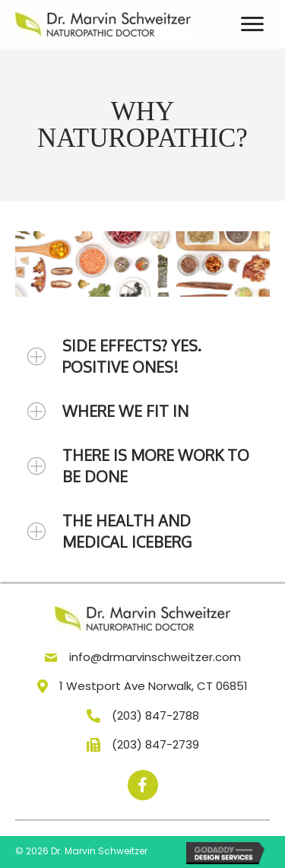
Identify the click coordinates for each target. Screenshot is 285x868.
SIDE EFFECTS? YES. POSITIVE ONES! (132, 356)
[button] (143, 785)
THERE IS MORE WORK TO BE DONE (156, 466)
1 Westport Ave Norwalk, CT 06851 (154, 686)
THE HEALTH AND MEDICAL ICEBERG (127, 531)
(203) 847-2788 (155, 715)
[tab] (142, 356)
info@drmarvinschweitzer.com (155, 657)
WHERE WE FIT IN (125, 411)
